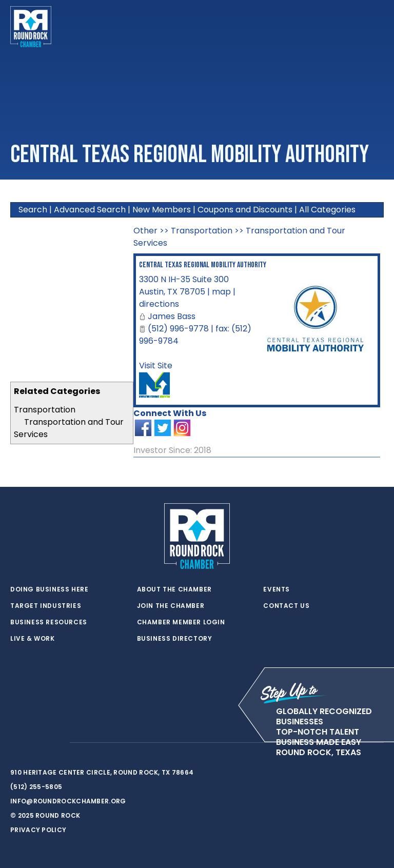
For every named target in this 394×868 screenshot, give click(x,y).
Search (33, 210)
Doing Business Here (49, 589)
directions (159, 304)
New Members (162, 210)
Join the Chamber (171, 606)
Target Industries (46, 606)
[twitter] (15, 743)
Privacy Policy (38, 830)
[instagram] (56, 743)
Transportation (45, 410)
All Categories (327, 210)
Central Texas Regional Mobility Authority (203, 265)
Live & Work (33, 639)
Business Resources (49, 622)
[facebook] (36, 743)
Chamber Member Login (181, 622)
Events (277, 589)
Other (145, 231)
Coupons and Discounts (245, 210)
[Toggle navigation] (376, 27)
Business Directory (175, 639)
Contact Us (286, 606)
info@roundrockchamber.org (68, 801)
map (221, 292)
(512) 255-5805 (36, 787)
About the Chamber (174, 589)
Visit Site (156, 366)
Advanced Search (90, 210)
